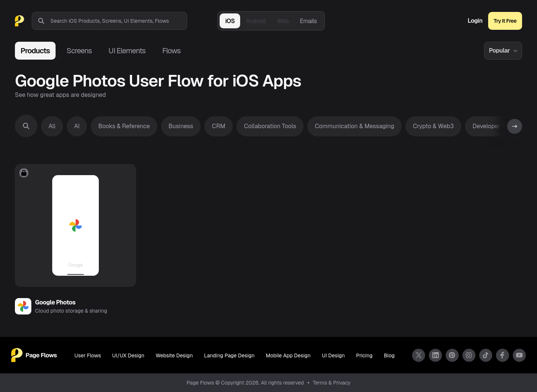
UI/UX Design (128, 355)
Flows (171, 51)
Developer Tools (494, 126)
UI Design (333, 355)
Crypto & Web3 (433, 126)
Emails (308, 21)
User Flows (88, 355)
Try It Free (505, 21)
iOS (230, 21)
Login (475, 21)
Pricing (364, 355)
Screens (79, 51)
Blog (389, 355)
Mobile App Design (288, 355)
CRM (219, 126)
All (52, 126)
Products (35, 51)
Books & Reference (124, 126)
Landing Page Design (229, 355)
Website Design (174, 355)
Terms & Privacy (332, 383)
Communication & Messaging (354, 126)
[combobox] (119, 21)
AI (77, 126)
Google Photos (55, 302)
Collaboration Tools (270, 126)
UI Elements (127, 51)
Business (181, 126)
